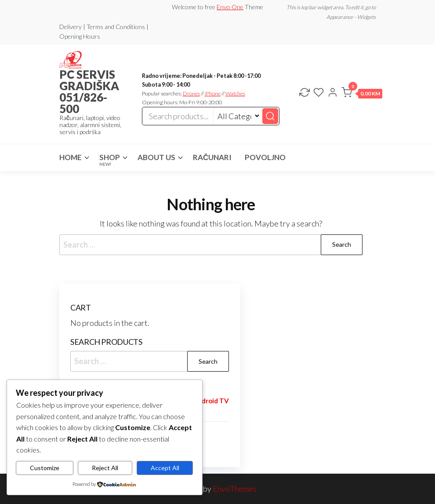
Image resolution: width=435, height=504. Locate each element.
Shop (110, 160)
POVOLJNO (265, 157)
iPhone (213, 93)
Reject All (105, 468)
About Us (156, 157)
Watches (235, 93)
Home (71, 157)
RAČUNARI (212, 157)
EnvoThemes (235, 489)
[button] (362, 94)
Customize (45, 468)
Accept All (165, 468)
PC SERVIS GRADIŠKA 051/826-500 (89, 91)
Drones (191, 93)
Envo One (230, 7)
